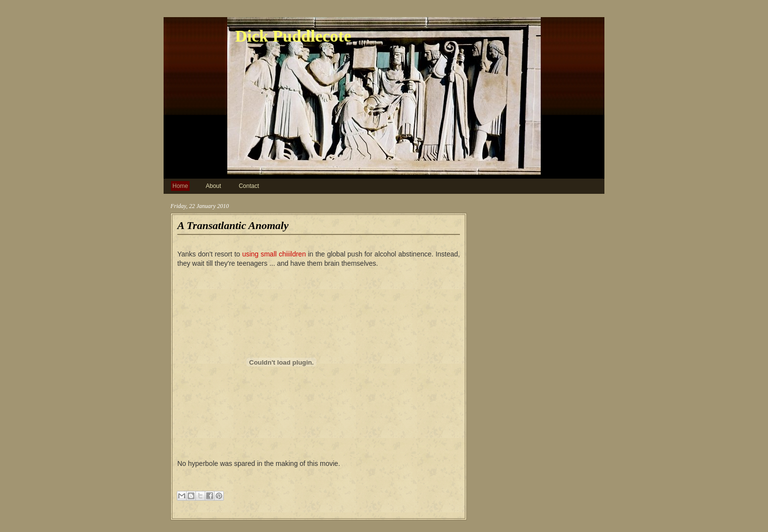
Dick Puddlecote (293, 36)
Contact (249, 186)
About (213, 186)
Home (180, 186)
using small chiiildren (274, 254)
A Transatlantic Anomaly (233, 225)
